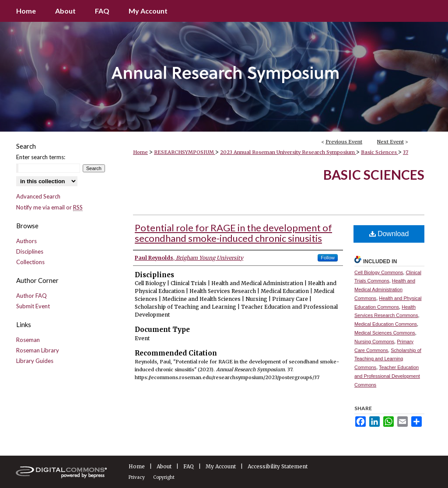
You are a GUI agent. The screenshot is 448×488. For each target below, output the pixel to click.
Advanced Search (38, 196)
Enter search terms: (41, 157)
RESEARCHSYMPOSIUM (185, 152)
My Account (221, 466)
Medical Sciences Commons (385, 333)
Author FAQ (31, 296)
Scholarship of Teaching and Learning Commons (388, 359)
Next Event (390, 142)
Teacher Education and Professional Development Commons (387, 376)
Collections (30, 262)
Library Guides (35, 361)
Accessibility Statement (278, 466)
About (164, 466)
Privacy (137, 477)
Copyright (164, 477)
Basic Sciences (380, 152)
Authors (26, 241)
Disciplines (30, 251)
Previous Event (344, 142)
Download (389, 234)
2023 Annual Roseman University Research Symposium (288, 152)
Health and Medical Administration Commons (385, 289)
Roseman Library (38, 350)
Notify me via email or (49, 207)
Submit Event (33, 306)
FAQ (189, 466)
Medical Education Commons (386, 324)
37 (406, 152)
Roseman (28, 340)
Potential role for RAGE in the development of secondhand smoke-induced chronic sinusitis (233, 233)
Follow (328, 258)
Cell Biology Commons (379, 272)
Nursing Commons (374, 342)
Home (140, 152)
